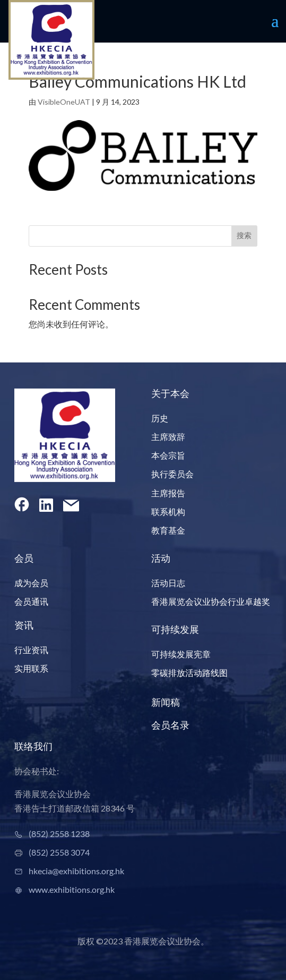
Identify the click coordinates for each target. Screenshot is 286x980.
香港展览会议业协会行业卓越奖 (211, 601)
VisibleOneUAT (64, 102)
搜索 (244, 235)
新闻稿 (166, 702)
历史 (160, 418)
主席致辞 (168, 437)
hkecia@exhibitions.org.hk (76, 871)
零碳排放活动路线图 (189, 673)
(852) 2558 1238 (59, 834)
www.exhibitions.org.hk (72, 889)
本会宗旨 (168, 455)
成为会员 (31, 583)
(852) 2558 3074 (59, 852)
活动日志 (168, 583)
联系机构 (168, 512)
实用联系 (31, 668)
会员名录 (170, 725)
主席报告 (168, 493)
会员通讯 (31, 601)
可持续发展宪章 (181, 654)
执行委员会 (172, 474)
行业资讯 (31, 650)
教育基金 (168, 530)
